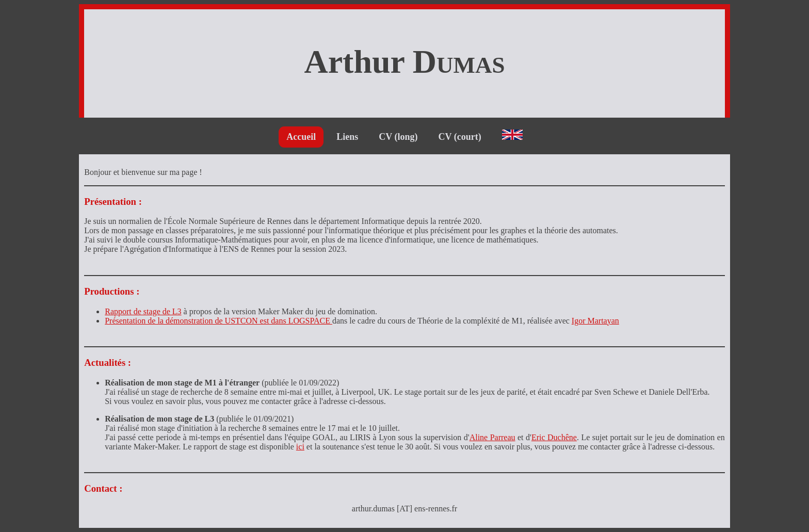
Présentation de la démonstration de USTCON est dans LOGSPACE (219, 321)
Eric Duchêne (554, 437)
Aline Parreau (492, 437)
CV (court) (460, 137)
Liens (347, 137)
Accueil (301, 137)
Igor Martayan (595, 321)
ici (300, 447)
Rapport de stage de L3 (143, 311)
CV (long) (398, 137)
